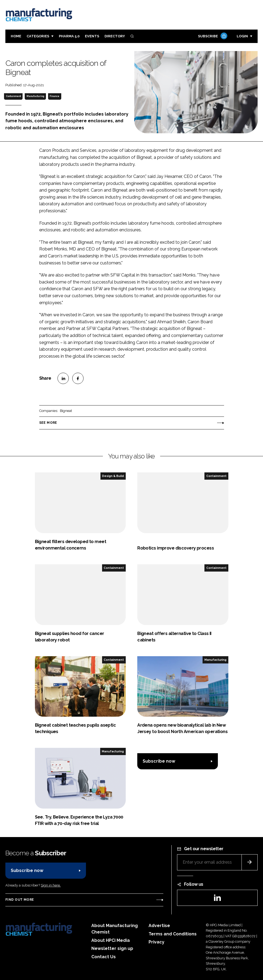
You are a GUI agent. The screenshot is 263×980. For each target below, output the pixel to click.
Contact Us (104, 957)
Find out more (20, 900)
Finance (55, 96)
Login (242, 36)
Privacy (156, 942)
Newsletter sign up (112, 948)
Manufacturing (35, 96)
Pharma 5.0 (69, 36)
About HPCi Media (111, 940)
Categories (38, 36)
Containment (13, 96)
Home (16, 36)
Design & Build (113, 476)
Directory (115, 36)
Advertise (159, 926)
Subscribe (212, 36)
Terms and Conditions (173, 934)
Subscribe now (159, 761)
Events (92, 36)
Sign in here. (51, 885)
